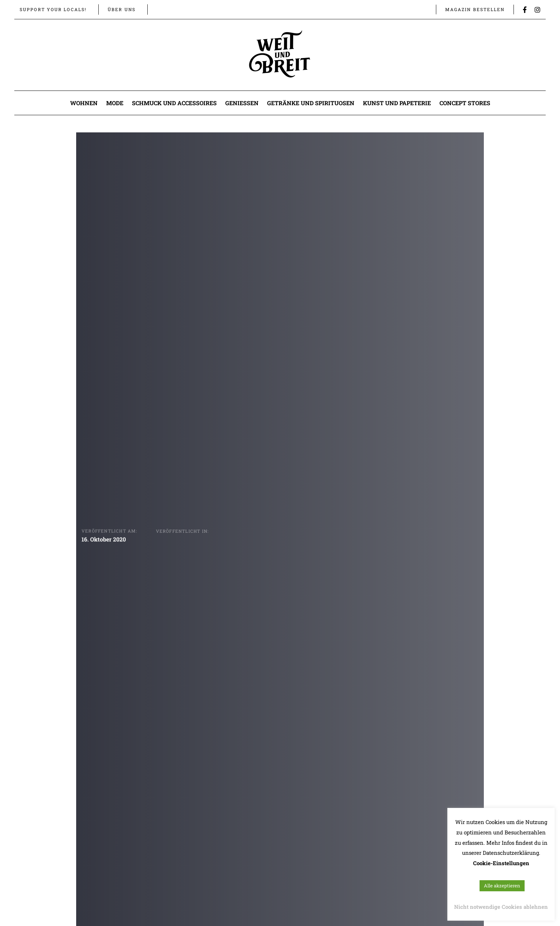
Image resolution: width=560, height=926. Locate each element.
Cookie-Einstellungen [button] (501, 863)
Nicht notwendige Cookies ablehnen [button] (501, 907)
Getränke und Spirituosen (311, 103)
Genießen (242, 103)
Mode (115, 103)
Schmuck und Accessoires (174, 103)
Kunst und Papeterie (397, 103)
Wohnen (84, 103)
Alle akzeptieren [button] (502, 886)
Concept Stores (465, 103)
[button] (158, 9)
